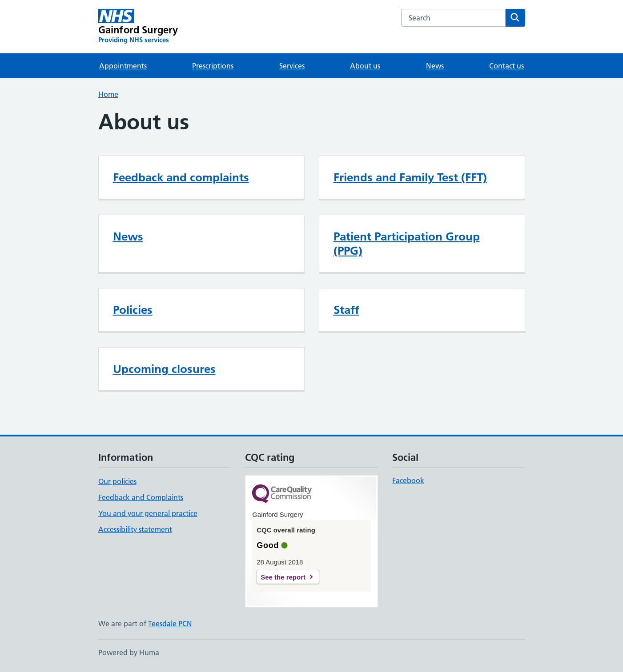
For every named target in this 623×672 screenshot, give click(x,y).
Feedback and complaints (181, 177)
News (435, 66)
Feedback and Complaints (141, 497)
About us (365, 66)
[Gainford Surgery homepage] (138, 27)
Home (108, 94)
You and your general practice (148, 513)
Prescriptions (213, 66)
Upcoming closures (164, 369)
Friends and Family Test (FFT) (410, 177)
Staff (346, 310)
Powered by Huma (129, 652)
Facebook (408, 480)
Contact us (506, 66)
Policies (133, 310)
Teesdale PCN (170, 624)
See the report (283, 577)
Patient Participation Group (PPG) (407, 244)
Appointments (123, 66)
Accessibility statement (135, 529)
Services (292, 66)
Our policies (117, 481)
